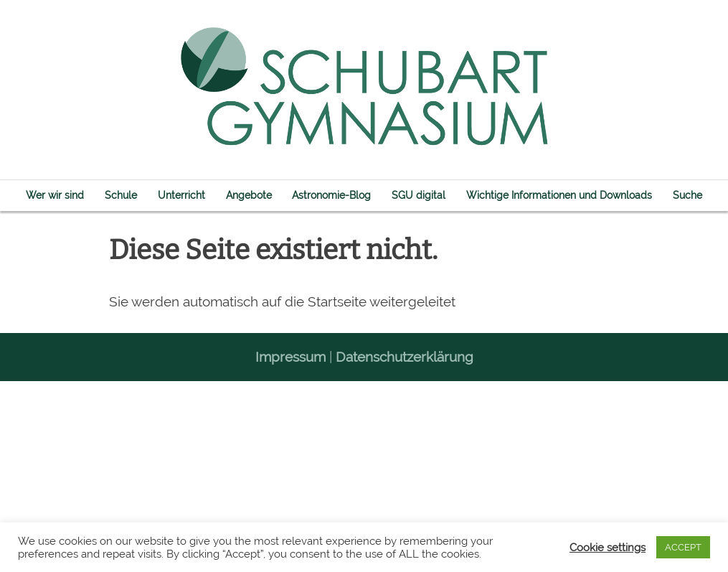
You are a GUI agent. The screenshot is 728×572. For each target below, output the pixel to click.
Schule (121, 195)
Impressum (290, 357)
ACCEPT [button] (683, 547)
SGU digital (419, 195)
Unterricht (181, 195)
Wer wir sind (55, 195)
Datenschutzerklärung (405, 357)
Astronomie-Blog (331, 195)
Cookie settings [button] (608, 547)
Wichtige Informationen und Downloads (559, 195)
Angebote (249, 195)
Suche (687, 195)
